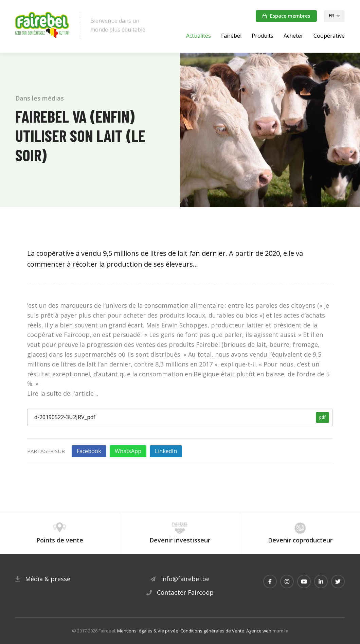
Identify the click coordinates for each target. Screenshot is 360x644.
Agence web (259, 631)
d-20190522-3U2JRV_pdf (182, 417)
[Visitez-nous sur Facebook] (270, 582)
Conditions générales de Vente (212, 631)
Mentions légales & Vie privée (148, 631)
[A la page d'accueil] (42, 25)
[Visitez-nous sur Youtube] (304, 582)
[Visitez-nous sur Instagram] (287, 582)
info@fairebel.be (185, 579)
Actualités (199, 36)
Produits (263, 36)
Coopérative (329, 36)
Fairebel (231, 36)
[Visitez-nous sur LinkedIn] (321, 582)
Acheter (293, 36)
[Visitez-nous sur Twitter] (338, 582)
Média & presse (48, 579)
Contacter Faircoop (185, 592)
